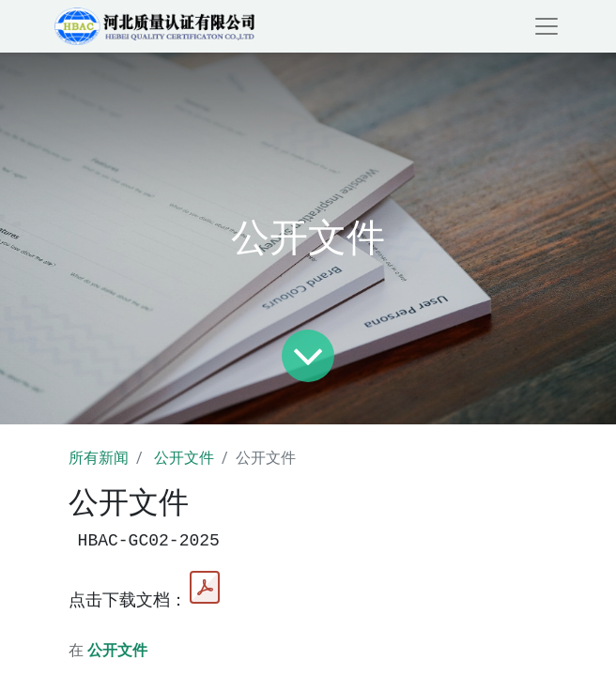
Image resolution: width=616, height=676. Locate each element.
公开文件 (184, 458)
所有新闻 (99, 458)
